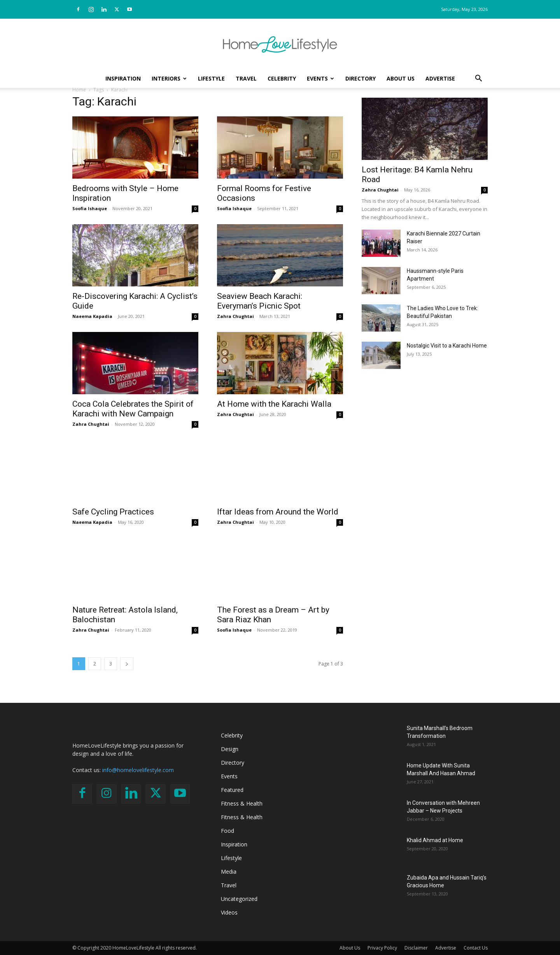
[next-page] (127, 664)
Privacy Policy (382, 948)
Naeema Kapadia (92, 316)
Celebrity (282, 78)
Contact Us (476, 948)
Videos (229, 912)
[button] (478, 79)
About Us (401, 78)
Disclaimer (416, 948)
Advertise (440, 78)
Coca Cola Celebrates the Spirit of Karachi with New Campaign (133, 409)
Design (230, 749)
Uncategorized (239, 899)
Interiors (169, 78)
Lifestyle (211, 78)
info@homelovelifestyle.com (138, 770)
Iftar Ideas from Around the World (278, 512)
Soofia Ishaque (90, 208)
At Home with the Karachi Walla (274, 404)
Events (320, 78)
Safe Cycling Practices (113, 512)
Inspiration (123, 78)
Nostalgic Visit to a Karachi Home (447, 346)
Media (229, 872)
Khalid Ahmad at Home (435, 840)
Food (227, 831)
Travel (246, 78)
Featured (232, 790)
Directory (360, 78)
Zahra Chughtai (235, 316)
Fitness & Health (242, 803)
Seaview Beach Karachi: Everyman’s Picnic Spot (260, 301)
